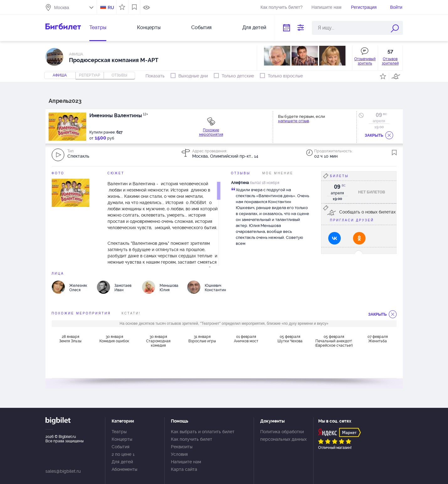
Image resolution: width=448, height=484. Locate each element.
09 (379, 115)
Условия (179, 454)
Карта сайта (184, 469)
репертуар (90, 75)
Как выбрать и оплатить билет (203, 432)
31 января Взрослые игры (202, 339)
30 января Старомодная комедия (158, 341)
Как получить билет (192, 439)
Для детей (254, 27)
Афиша (60, 75)
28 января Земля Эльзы (70, 339)
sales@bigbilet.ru (63, 471)
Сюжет (116, 173)
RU (111, 8)
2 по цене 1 (123, 454)
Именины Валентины (119, 116)
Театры (98, 27)
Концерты (149, 27)
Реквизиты (182, 447)
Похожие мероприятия (211, 132)
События (201, 27)
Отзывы (241, 173)
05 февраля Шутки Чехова (290, 339)
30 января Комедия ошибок (114, 339)
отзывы (119, 75)
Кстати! (131, 313)
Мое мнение (278, 173)
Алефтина (240, 183)
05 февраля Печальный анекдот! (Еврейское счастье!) (334, 341)
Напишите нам (327, 7)
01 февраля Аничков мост (246, 339)
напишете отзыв (294, 121)
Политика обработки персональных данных (283, 435)
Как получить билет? (282, 7)
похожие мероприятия (81, 313)
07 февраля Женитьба (378, 339)
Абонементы (124, 469)
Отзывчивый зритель (365, 61)
